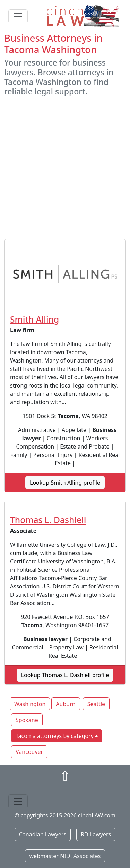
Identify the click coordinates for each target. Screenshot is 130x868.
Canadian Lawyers (43, 834)
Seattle (96, 704)
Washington (30, 704)
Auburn (66, 704)
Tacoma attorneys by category (55, 736)
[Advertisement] (65, 168)
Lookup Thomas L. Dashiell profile (65, 675)
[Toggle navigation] (18, 16)
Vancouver (29, 752)
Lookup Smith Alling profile (65, 483)
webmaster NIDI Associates (65, 856)
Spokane (27, 720)
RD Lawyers (96, 834)
